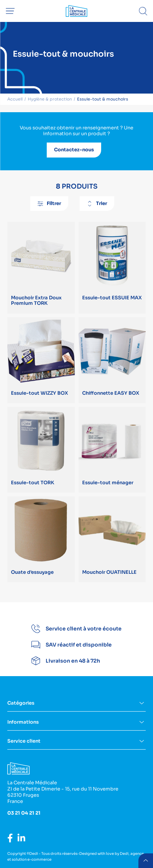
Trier (97, 203)
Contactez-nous (74, 150)
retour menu (146, 861)
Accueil (15, 99)
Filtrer (49, 203)
